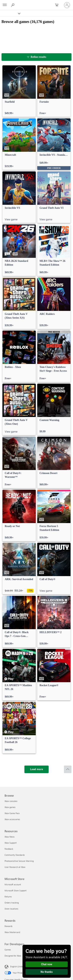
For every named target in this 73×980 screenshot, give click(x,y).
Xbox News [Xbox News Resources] (10, 837)
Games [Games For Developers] (8, 950)
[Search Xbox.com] (13, 5)
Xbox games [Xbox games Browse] (10, 807)
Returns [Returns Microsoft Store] (8, 897)
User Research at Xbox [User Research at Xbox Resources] (15, 867)
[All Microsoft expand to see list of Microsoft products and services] (5, 5)
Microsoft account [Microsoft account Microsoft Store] (13, 884)
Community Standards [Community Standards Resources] (15, 855)
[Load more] (36, 769)
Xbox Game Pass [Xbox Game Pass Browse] (12, 813)
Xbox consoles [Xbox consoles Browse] (11, 801)
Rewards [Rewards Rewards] (9, 926)
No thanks (47, 972)
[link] (19, 91)
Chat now (47, 964)
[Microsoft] (36, 3)
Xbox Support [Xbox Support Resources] (11, 843)
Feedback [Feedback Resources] (9, 849)
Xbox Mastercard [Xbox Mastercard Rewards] (12, 932)
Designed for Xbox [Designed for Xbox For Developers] (13, 956)
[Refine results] (37, 57)
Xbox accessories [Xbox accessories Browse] (12, 819)
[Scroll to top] (68, 769)
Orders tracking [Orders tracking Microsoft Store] (12, 903)
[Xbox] (10, 13)
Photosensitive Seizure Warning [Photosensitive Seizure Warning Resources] (19, 861)
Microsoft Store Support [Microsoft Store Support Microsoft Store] (16, 890)
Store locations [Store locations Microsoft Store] (11, 909)
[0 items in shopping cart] (58, 5)
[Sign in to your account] (67, 5)
